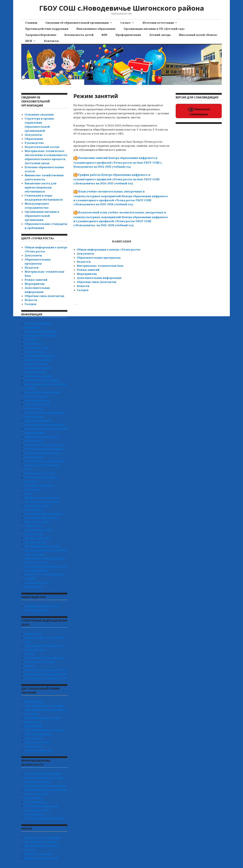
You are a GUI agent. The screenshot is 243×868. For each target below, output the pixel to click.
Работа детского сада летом (45, 670)
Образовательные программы (99, 258)
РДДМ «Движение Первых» (44, 449)
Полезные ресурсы (38, 734)
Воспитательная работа (42, 380)
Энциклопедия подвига (42, 453)
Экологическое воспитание (45, 658)
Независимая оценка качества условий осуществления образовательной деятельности (40, 364)
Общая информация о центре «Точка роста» (109, 249)
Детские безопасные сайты (44, 818)
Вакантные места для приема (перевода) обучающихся (40, 187)
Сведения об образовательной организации (77, 23)
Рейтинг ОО (33, 344)
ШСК (29, 41)
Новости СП (33, 634)
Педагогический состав (42, 147)
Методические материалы (44, 461)
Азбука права (34, 457)
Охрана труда (35, 352)
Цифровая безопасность (42, 437)
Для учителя (34, 738)
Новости (83, 286)
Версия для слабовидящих (199, 111)
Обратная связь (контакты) (97, 282)
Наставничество (37, 348)
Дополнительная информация (99, 278)
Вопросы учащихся (39, 854)
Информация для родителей (46, 674)
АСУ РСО (31, 340)
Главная (31, 23)
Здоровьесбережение (41, 35)
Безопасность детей (79, 35)
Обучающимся (35, 802)
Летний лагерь (160, 35)
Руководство (34, 143)
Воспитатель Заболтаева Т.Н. (46, 678)
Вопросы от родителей (41, 858)
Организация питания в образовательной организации (42, 216)
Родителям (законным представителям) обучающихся (41, 810)
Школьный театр (37, 400)
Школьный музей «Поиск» (198, 35)
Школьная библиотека (41, 518)
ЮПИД (30, 666)
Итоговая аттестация (158, 23)
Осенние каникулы (39, 750)
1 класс (126, 23)
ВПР (105, 35)
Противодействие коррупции (47, 29)
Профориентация (128, 35)
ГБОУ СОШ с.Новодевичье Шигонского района (122, 8)
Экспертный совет (38, 538)
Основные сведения (39, 114)
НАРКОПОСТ (34, 441)
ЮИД (28, 493)
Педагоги (84, 262)
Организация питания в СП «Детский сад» (154, 29)
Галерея (83, 290)
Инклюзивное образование (96, 29)
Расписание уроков (39, 376)
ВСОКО (30, 654)
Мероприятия (87, 274)
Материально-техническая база (100, 266)
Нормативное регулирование (46, 790)
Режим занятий (88, 270)
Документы (85, 253)
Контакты (51, 41)
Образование (34, 139)
